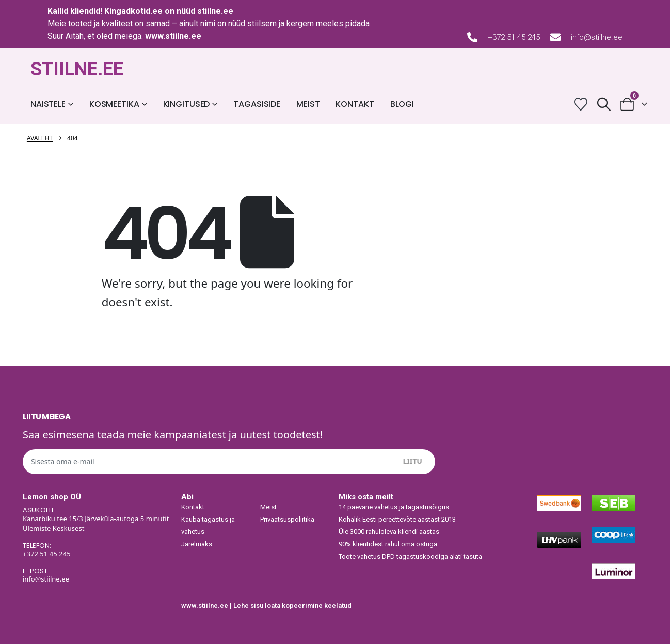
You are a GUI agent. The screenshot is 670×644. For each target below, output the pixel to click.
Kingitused (187, 104)
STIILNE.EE (77, 69)
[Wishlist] (581, 104)
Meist (308, 104)
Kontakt (355, 104)
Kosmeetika (114, 104)
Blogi (402, 104)
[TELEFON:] (97, 551)
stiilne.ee (215, 11)
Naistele (48, 104)
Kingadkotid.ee (133, 11)
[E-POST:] (97, 576)
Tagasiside (257, 104)
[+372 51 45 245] (472, 37)
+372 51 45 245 (514, 37)
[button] (604, 104)
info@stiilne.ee (597, 37)
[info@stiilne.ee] (555, 37)
